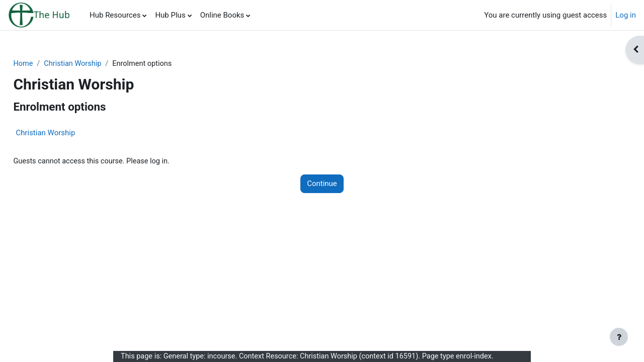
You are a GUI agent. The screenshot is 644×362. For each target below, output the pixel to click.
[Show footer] (619, 337)
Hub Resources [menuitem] (115, 15)
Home (46, 64)
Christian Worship (97, 64)
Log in (626, 15)
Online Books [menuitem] (222, 15)
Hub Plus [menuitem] (170, 15)
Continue (322, 185)
